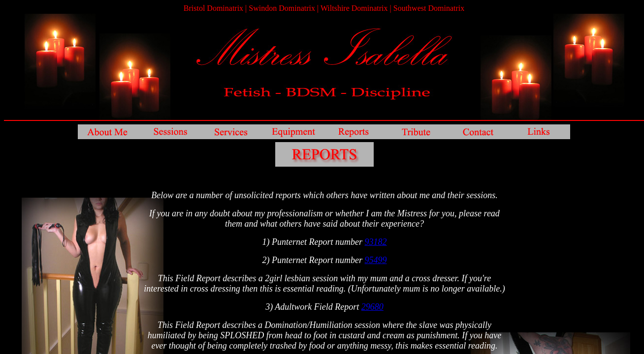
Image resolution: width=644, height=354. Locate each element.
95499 (375, 260)
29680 (372, 307)
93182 (375, 242)
